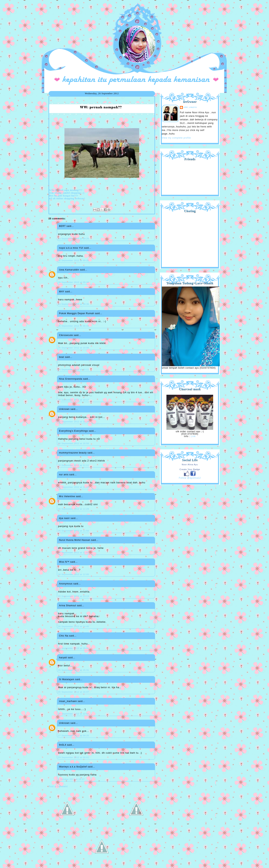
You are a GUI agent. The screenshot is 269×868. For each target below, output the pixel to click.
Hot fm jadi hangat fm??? (64, 196)
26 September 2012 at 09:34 (74, 282)
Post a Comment (58, 786)
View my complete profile (176, 138)
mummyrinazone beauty (73, 453)
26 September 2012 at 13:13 (74, 596)
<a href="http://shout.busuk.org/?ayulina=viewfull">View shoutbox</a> (190, 238)
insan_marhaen (68, 701)
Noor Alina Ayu (190, 465)
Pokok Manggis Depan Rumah (77, 313)
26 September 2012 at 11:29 (74, 509)
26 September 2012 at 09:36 (74, 304)
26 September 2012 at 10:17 (74, 400)
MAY (62, 292)
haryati (63, 658)
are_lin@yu (190, 107)
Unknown (64, 409)
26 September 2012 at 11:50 (74, 531)
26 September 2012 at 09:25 (74, 239)
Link (193, 436)
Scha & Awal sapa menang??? (66, 190)
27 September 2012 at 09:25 (74, 736)
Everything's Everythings (74, 431)
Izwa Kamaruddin (69, 270)
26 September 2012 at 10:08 (74, 348)
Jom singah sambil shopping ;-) (67, 193)
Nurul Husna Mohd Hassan (75, 540)
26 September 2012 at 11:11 (74, 465)
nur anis (64, 475)
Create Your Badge (190, 469)
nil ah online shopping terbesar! (67, 198)
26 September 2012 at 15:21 (74, 648)
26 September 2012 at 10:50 (74, 443)
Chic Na (64, 636)
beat (62, 357)
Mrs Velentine (67, 496)
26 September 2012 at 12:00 (74, 574)
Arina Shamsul (68, 606)
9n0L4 (63, 745)
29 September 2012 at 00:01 (74, 757)
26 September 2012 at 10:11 (74, 370)
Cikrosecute (66, 335)
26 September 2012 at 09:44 (74, 326)
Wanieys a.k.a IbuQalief (73, 767)
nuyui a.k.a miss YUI (71, 248)
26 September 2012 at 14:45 (74, 626)
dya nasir (64, 518)
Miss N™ (64, 562)
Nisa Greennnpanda (71, 379)
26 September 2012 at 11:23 (74, 487)
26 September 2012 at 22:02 (74, 714)
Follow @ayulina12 (190, 478)
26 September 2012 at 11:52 (74, 553)
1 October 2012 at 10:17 (71, 779)
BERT (62, 226)
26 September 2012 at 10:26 (74, 422)
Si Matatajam (67, 679)
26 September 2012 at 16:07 (74, 692)
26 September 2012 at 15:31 (74, 670)
